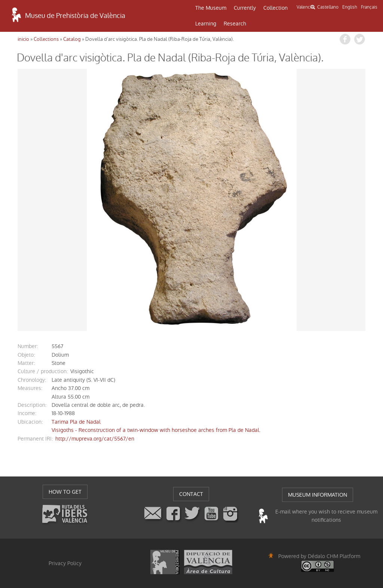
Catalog (72, 39)
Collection (275, 8)
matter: (26, 363)
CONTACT (191, 494)
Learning (206, 24)
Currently (245, 8)
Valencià (305, 7)
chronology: (32, 380)
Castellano (328, 7)
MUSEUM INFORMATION (318, 495)
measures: (30, 388)
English (350, 7)
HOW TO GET (65, 492)
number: (28, 346)
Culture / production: (43, 371)
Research (235, 24)
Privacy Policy (65, 563)
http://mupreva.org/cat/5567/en (95, 439)
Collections (46, 39)
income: (27, 413)
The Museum (211, 8)
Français (369, 7)
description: (32, 405)
